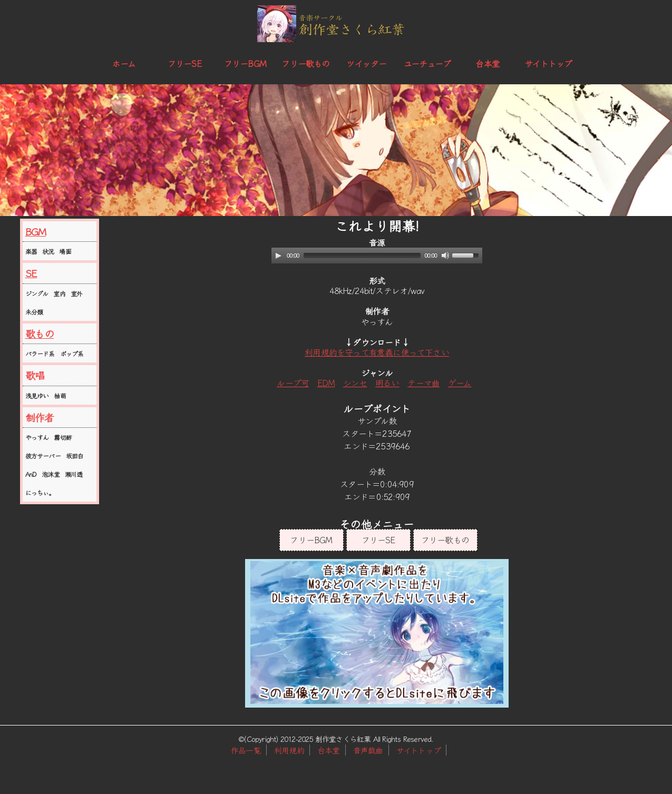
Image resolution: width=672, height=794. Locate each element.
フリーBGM (245, 63)
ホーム (124, 63)
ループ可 (293, 383)
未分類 (34, 312)
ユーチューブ (427, 63)
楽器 (31, 251)
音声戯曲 (368, 750)
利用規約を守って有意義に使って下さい (377, 352)
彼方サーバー (43, 455)
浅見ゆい (37, 395)
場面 (65, 251)
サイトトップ (548, 63)
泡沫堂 (51, 474)
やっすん (37, 437)
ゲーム (460, 383)
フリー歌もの (305, 63)
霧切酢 (63, 437)
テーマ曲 (423, 383)
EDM (326, 383)
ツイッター (366, 63)
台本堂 (488, 63)
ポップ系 (72, 353)
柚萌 (60, 395)
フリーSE (184, 63)
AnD (31, 474)
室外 (76, 293)
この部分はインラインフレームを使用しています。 (377, 633)
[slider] (362, 256)
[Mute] (445, 256)
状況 (48, 251)
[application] (377, 256)
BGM (36, 231)
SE (31, 273)
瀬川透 (74, 474)
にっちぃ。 (40, 492)
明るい (387, 383)
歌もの (40, 334)
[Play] (278, 256)
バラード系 (40, 353)
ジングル (37, 293)
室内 (59, 293)
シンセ (355, 383)
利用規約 (289, 750)
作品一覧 (246, 750)
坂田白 (75, 455)
